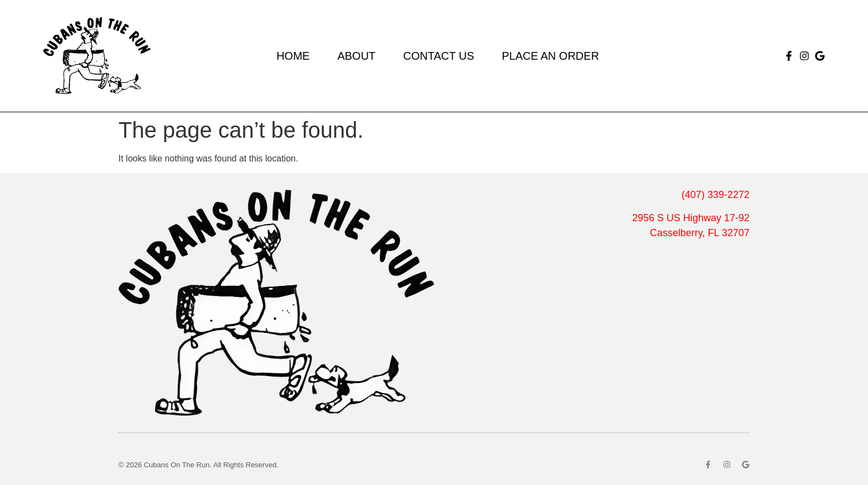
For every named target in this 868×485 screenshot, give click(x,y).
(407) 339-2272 (715, 195)
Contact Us (438, 56)
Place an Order (550, 56)
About (356, 56)
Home (293, 56)
